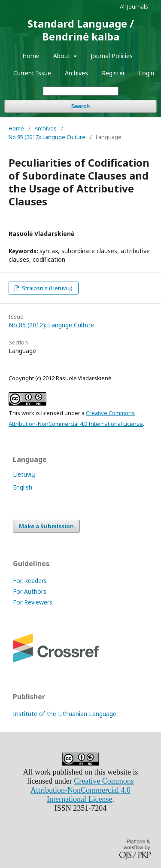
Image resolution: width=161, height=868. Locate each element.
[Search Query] (81, 91)
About (63, 56)
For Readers (30, 581)
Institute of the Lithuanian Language (65, 714)
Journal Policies (112, 56)
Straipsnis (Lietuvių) (47, 288)
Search (80, 106)
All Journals (134, 6)
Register (113, 73)
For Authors (30, 591)
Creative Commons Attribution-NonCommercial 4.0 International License (82, 790)
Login (146, 73)
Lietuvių (24, 474)
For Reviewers (33, 602)
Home (31, 56)
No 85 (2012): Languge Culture (47, 137)
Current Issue (32, 73)
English (23, 487)
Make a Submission (46, 526)
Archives (76, 73)
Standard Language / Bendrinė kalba (81, 30)
